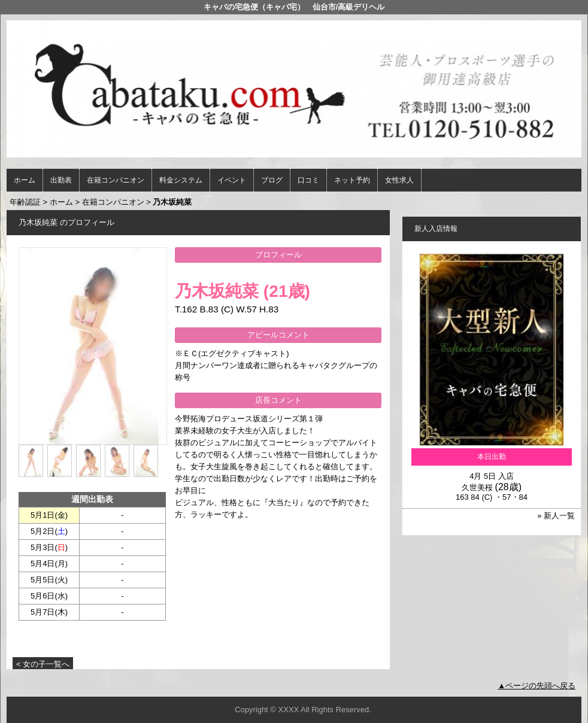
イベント (232, 180)
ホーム (25, 180)
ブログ (272, 180)
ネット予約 (352, 180)
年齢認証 (25, 202)
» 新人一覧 (556, 516)
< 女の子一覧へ (43, 664)
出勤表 (61, 180)
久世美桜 (477, 487)
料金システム (181, 180)
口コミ (308, 180)
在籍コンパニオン (116, 180)
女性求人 (399, 180)
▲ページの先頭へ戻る (537, 686)
